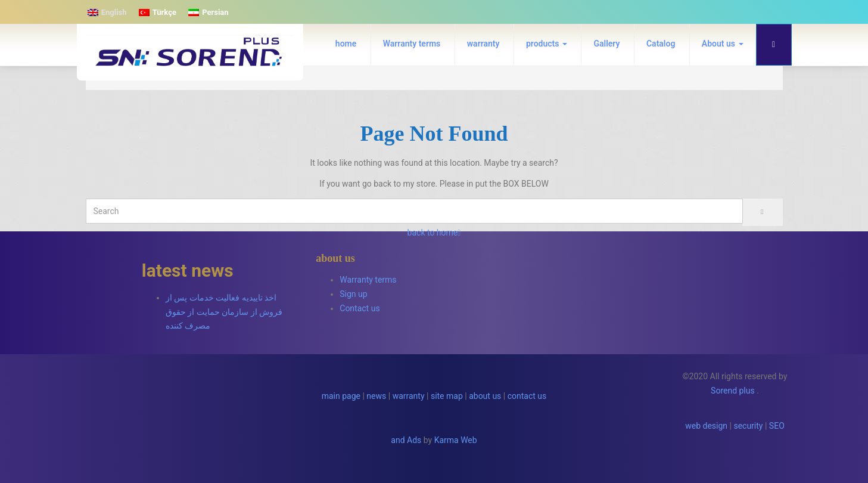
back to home (434, 233)
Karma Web (456, 440)
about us (485, 396)
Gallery (606, 44)
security (748, 426)
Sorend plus (733, 391)
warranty (483, 44)
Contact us (360, 308)
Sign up (353, 294)
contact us (527, 396)
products (547, 44)
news (376, 396)
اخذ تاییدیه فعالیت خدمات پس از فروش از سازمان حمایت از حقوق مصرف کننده (224, 312)
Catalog (661, 44)
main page (341, 396)
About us (723, 44)
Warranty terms (412, 44)
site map (447, 396)
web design (706, 426)
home (346, 44)
